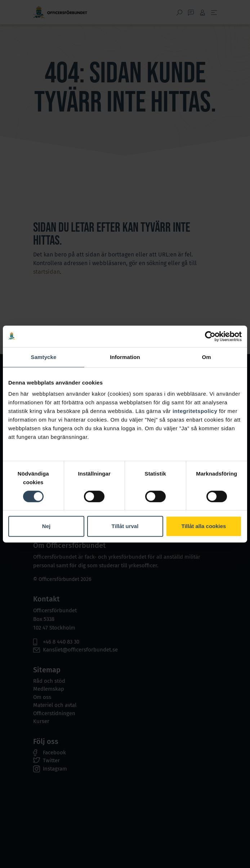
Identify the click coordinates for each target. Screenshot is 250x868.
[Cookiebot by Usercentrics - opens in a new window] (210, 336)
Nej (46, 526)
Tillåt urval (125, 526)
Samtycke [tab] (44, 357)
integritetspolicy (195, 411)
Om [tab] (206, 357)
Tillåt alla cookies (204, 526)
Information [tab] (125, 357)
